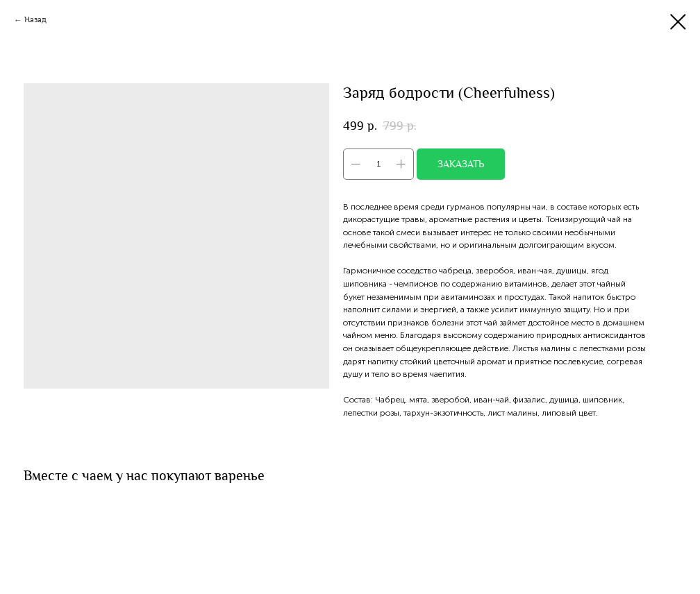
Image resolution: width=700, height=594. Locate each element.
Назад (35, 20)
